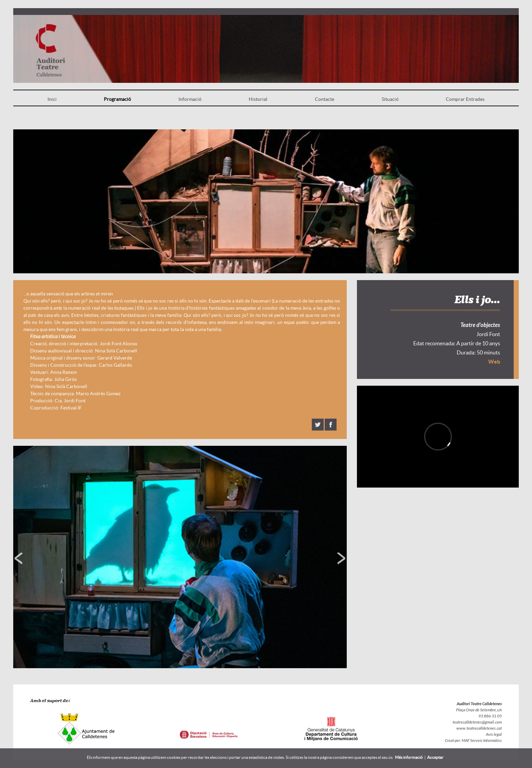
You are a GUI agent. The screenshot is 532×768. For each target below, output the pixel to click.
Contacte (325, 99)
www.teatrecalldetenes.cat (479, 728)
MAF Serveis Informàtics (481, 740)
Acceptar (435, 757)
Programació (117, 99)
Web (494, 362)
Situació (390, 99)
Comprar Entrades (465, 99)
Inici (52, 99)
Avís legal (494, 734)
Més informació (409, 757)
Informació (190, 99)
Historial (258, 99)
